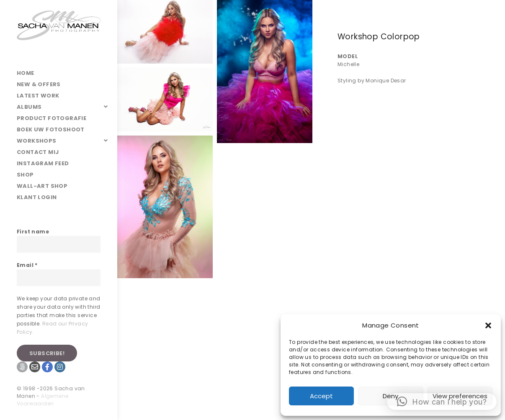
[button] (488, 325)
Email (27, 265)
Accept (321, 396)
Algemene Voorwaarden (43, 400)
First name (33, 232)
